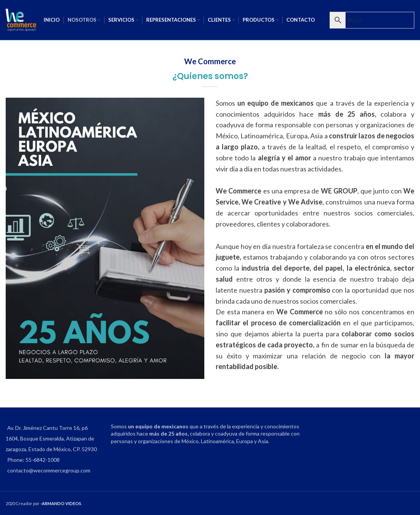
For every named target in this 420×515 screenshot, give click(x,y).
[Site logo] (21, 19)
